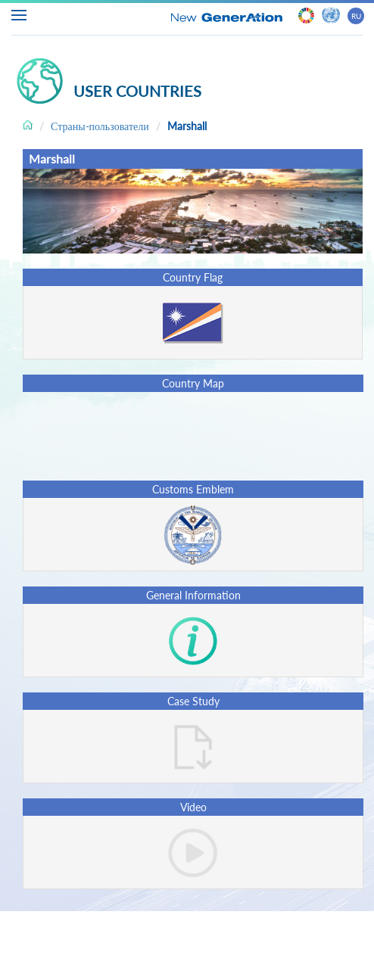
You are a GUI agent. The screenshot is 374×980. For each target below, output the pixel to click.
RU (356, 16)
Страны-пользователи (100, 126)
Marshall (187, 126)
